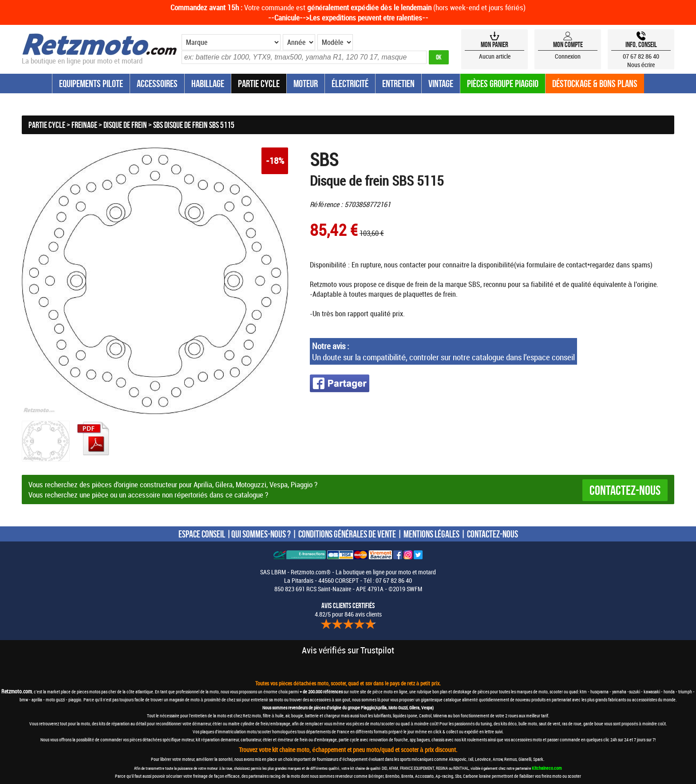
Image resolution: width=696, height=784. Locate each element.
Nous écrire (641, 65)
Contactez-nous (625, 490)
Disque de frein (125, 125)
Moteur (306, 84)
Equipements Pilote (91, 84)
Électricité (350, 84)
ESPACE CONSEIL (202, 534)
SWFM (414, 589)
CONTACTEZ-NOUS (492, 534)
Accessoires (157, 84)
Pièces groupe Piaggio (503, 84)
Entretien (398, 84)
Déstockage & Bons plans (595, 84)
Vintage (441, 84)
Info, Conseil (641, 44)
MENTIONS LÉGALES (431, 534)
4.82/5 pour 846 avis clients (348, 610)
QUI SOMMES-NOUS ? (261, 534)
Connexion (568, 56)
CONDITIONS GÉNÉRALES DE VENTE (347, 534)
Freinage (84, 125)
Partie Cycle (259, 84)
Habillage (208, 84)
